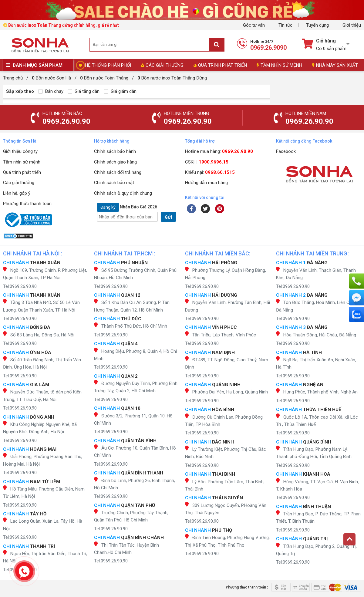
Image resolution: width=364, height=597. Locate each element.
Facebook (286, 151)
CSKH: (207, 162)
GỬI (168, 217)
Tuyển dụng (317, 25)
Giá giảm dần (120, 91)
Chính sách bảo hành (115, 151)
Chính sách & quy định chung (123, 193)
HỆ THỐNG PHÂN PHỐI (108, 65)
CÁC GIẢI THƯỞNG (162, 65)
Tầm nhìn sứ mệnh (22, 162)
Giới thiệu (352, 25)
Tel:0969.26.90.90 (20, 286)
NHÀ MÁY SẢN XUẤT (335, 65)
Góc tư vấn (254, 25)
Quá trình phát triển (22, 172)
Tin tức (285, 25)
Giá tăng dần (84, 91)
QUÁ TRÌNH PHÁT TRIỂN (220, 65)
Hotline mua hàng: (219, 151)
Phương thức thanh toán (27, 204)
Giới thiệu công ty (20, 151)
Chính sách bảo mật (114, 183)
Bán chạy (51, 91)
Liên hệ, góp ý (17, 193)
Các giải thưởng (19, 183)
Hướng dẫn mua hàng (206, 183)
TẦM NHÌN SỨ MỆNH (279, 65)
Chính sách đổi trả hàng (118, 172)
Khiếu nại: (210, 172)
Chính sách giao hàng (115, 162)
